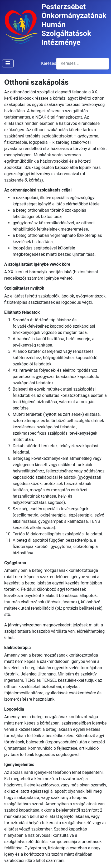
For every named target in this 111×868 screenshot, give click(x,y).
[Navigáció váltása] (8, 63)
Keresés (49, 63)
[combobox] (83, 64)
